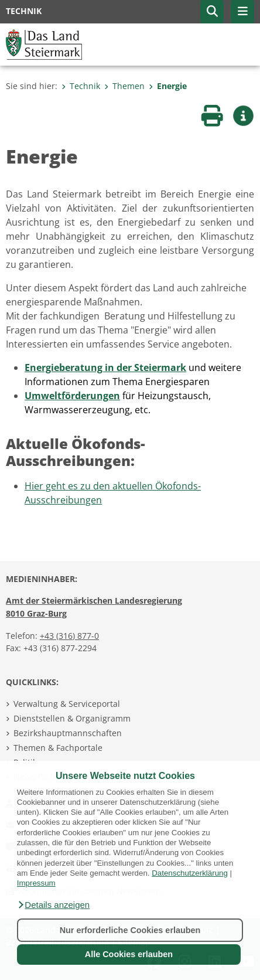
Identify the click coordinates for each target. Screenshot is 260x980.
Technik (81, 86)
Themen (124, 86)
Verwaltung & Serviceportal (67, 704)
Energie (168, 86)
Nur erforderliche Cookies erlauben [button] (130, 930)
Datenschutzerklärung (190, 873)
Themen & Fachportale (58, 748)
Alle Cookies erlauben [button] (129, 954)
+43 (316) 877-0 (69, 636)
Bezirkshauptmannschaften (68, 733)
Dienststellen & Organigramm (72, 718)
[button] (53, 905)
